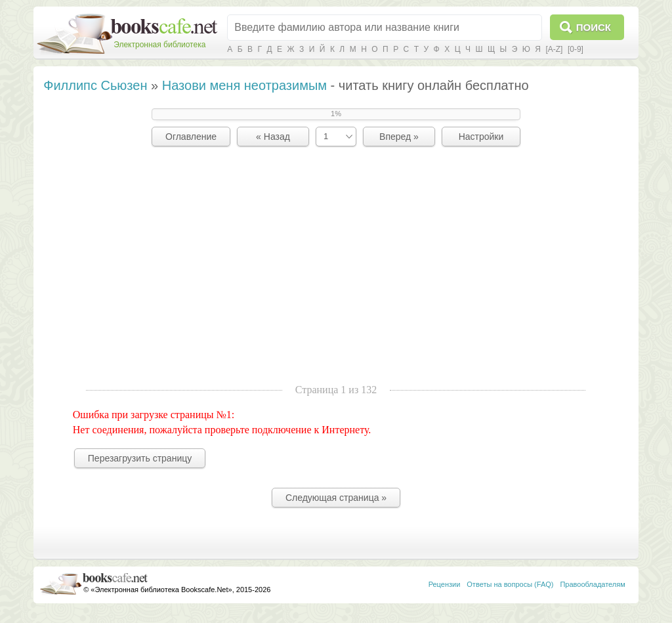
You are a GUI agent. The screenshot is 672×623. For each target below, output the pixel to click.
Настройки (481, 137)
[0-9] (576, 49)
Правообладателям (592, 584)
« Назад (273, 137)
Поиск (594, 27)
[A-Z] (554, 49)
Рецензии (445, 584)
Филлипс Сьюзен (95, 85)
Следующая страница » (336, 498)
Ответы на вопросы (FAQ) (510, 584)
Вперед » (399, 137)
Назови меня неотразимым (244, 85)
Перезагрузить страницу (140, 458)
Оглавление (191, 137)
